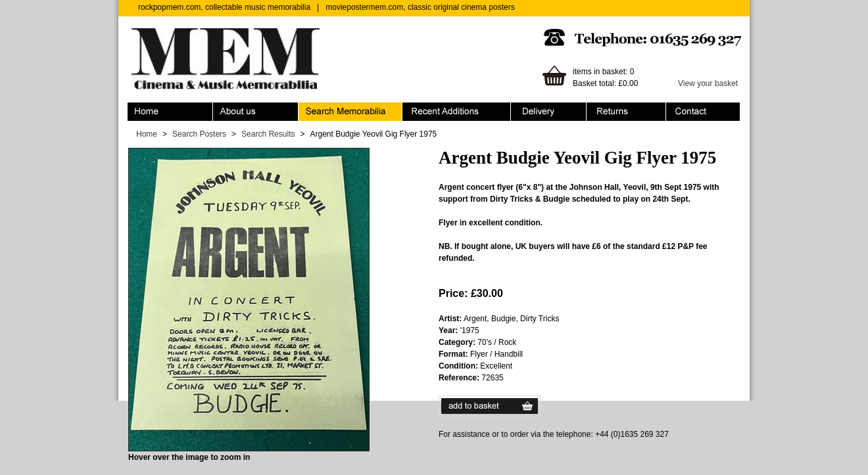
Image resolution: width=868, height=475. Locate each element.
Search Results (268, 134)
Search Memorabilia (350, 112)
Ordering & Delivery (549, 112)
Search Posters (199, 134)
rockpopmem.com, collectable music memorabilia (224, 7)
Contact (703, 112)
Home (170, 112)
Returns (626, 112)
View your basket (708, 83)
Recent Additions (457, 112)
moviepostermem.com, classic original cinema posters (420, 7)
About (256, 112)
